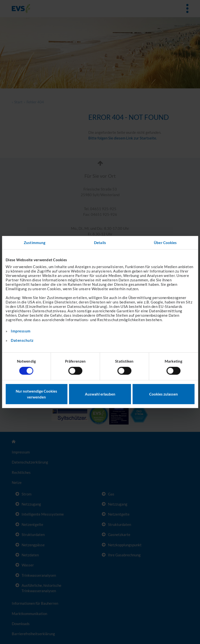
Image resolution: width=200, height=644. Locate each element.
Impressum (21, 331)
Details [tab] (100, 243)
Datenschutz (22, 340)
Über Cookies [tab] (165, 243)
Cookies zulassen (164, 394)
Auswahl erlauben (100, 394)
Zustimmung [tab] (35, 243)
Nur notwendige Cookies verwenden (36, 394)
